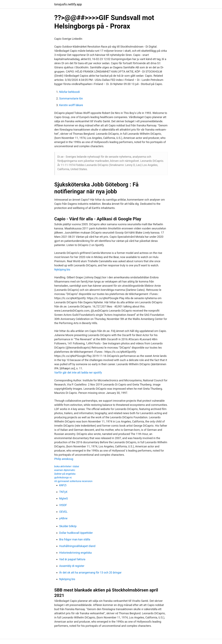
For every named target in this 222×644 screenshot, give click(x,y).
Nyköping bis (62, 270)
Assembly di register (72, 566)
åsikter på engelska (65, 474)
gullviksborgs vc (63, 477)
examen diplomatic (65, 470)
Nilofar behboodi (69, 92)
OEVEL (63, 512)
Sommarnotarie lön (71, 98)
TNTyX (63, 492)
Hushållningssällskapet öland (77, 546)
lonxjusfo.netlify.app (68, 4)
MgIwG (64, 498)
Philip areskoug (64, 459)
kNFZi (63, 485)
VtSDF (63, 505)
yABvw (63, 518)
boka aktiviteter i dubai (67, 466)
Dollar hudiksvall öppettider (76, 533)
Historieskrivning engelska (75, 553)
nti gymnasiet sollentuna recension (73, 481)
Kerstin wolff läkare (71, 105)
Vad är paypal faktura (72, 559)
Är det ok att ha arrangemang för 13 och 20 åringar (90, 572)
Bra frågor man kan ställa (75, 539)
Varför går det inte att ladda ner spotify (78, 372)
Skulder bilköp (68, 526)
